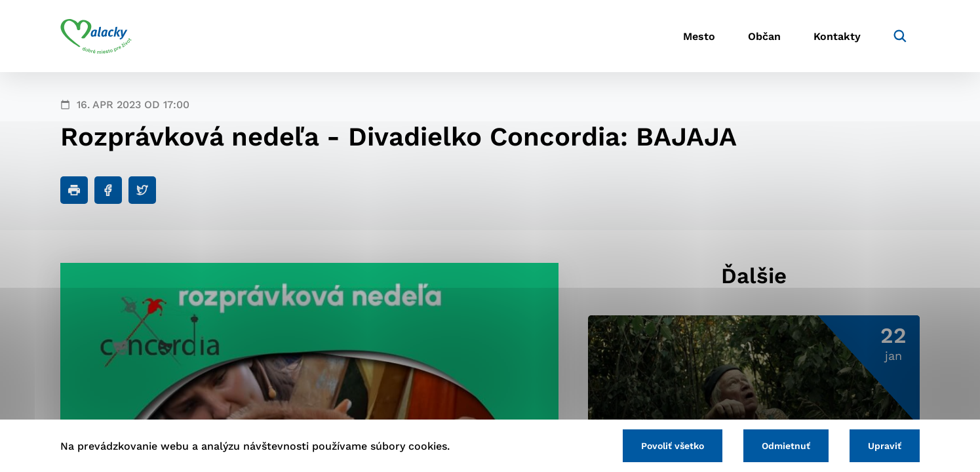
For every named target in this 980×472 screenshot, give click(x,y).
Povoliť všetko (673, 446)
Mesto (699, 36)
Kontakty (837, 36)
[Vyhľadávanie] (900, 36)
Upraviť (885, 446)
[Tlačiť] (74, 190)
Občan (764, 36)
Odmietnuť (786, 446)
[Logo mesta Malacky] (96, 36)
